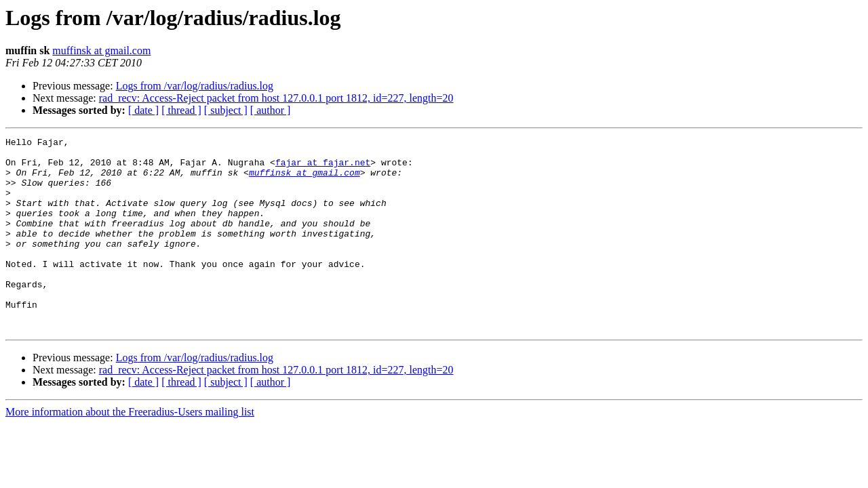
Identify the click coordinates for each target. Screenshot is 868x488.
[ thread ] (181, 110)
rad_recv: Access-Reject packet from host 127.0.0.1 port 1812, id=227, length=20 (276, 98)
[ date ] (143, 110)
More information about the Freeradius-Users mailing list (130, 450)
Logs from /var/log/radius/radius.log (195, 86)
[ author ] (271, 110)
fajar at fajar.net (323, 168)
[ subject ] (226, 110)
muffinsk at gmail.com (101, 50)
